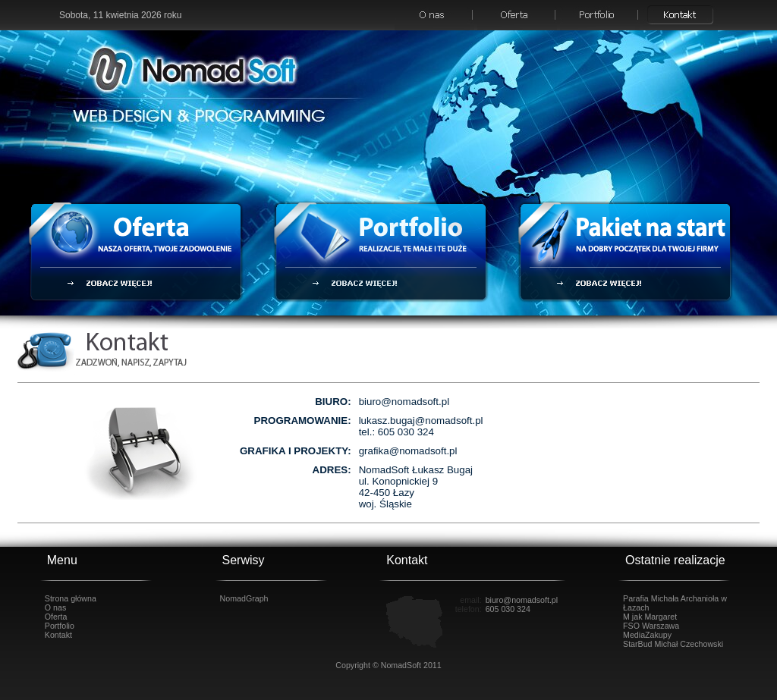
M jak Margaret (650, 617)
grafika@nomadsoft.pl (408, 451)
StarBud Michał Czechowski (673, 644)
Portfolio (60, 626)
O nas (55, 607)
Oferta (56, 617)
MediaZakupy (647, 635)
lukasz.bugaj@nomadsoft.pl (421, 421)
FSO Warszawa (651, 626)
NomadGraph (244, 598)
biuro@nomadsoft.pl (404, 402)
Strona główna (71, 598)
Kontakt (58, 635)
